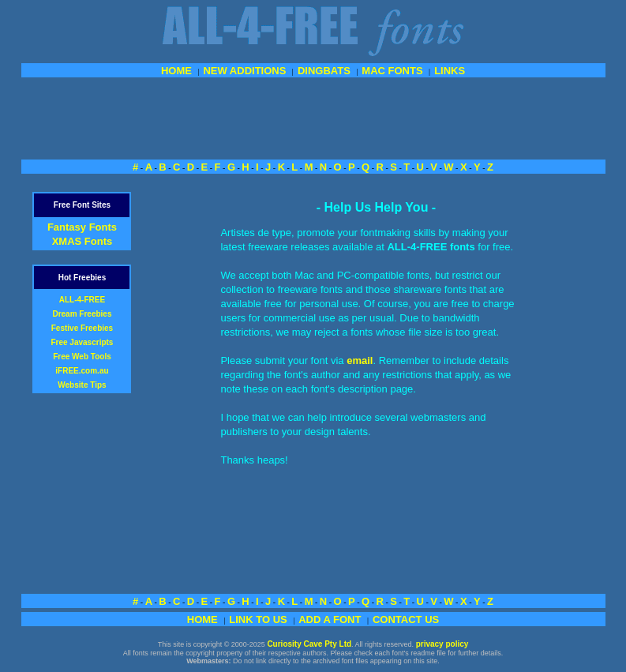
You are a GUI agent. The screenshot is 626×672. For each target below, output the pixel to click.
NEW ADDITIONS (244, 71)
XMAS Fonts (82, 241)
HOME (176, 71)
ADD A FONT (330, 619)
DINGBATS (324, 71)
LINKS (450, 71)
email (360, 360)
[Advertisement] (313, 117)
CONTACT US (406, 619)
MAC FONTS (392, 71)
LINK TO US (258, 619)
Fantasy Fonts (82, 227)
